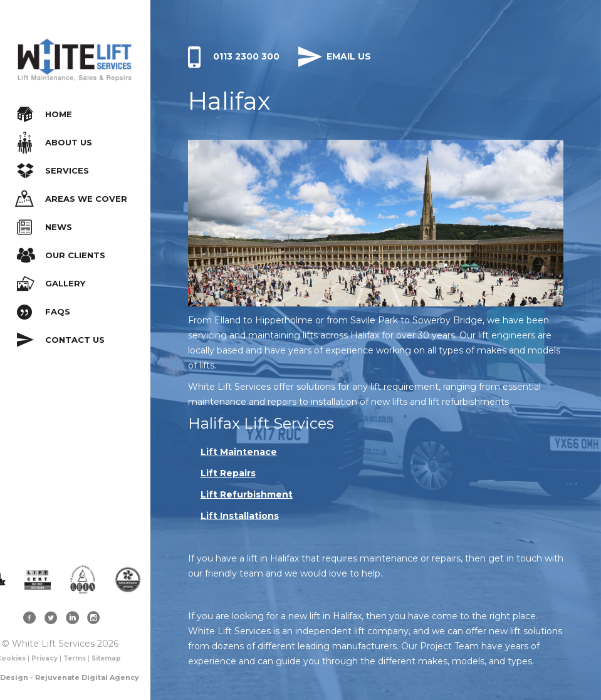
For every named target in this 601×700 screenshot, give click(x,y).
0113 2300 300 (234, 56)
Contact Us (61, 340)
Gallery (51, 284)
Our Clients (61, 255)
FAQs (44, 312)
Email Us (335, 56)
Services (53, 171)
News (44, 227)
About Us (55, 143)
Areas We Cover (71, 199)
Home (44, 114)
